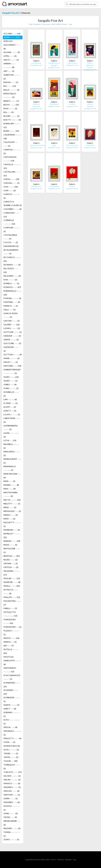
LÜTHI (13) (10, 440)
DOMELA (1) (11, 283)
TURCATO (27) (13, 772)
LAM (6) (10, 399)
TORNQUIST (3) (12, 767)
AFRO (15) (8, 41)
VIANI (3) (11, 813)
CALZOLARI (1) (11, 144)
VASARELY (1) (12, 787)
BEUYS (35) (11, 105)
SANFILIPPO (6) (12, 662)
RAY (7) (9, 646)
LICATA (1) (12, 414)
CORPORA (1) (12, 229)
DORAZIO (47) (12, 287)
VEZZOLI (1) (12, 808)
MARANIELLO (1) (10, 468)
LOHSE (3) (11, 435)
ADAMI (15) (11, 37)
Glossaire (68, 860)
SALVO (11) (9, 657)
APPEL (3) (10, 56)
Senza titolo (90, 145)
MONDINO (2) (12, 530)
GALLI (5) (10, 310)
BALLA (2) (11, 90)
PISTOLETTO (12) (10, 614)
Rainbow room (36, 186)
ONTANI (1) (11, 563)
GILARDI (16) (12, 325)
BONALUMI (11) (12, 125)
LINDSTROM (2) (12, 420)
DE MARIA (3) (12, 265)
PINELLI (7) (10, 608)
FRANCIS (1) (11, 306)
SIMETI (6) (10, 709)
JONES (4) (10, 384)
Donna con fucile (72, 145)
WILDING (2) (12, 828)
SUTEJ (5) (11, 750)
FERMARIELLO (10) (13, 293)
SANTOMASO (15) (10, 670)
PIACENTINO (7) (12, 603)
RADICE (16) (11, 638)
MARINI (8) (11, 485)
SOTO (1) (12, 722)
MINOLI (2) (11, 515)
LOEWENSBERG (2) (11, 427)
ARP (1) (9, 71)
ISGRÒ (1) (10, 381)
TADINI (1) (11, 753)
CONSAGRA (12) (12, 215)
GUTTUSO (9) (13, 354)
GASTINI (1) (12, 321)
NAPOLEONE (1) (12, 550)
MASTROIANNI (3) (10, 494)
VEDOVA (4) (11, 791)
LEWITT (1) (10, 411)
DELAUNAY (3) (12, 276)
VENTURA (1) (12, 795)
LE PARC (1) (11, 403)
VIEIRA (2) (10, 817)
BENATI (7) (11, 101)
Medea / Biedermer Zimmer (90, 65)
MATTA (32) (12, 500)
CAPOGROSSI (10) (10, 159)
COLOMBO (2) (13, 209)
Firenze (72, 186)
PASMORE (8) (12, 582)
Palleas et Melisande (36, 105)
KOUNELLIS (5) (11, 394)
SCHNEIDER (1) (12, 699)
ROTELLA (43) (11, 651)
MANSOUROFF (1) (12, 461)
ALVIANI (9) (12, 52)
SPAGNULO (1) (12, 733)
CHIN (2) (10, 190)
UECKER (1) (12, 776)
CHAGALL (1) (11, 183)
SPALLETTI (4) (12, 738)
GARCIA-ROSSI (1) (11, 315)
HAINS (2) (12, 358)
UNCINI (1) (12, 780)
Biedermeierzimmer (38, 145)
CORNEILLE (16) (9, 222)
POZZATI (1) (12, 633)
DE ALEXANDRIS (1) (11, 252)
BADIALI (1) (11, 82)
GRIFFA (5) (11, 340)
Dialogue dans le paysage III (54, 64)
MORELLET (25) (12, 535)
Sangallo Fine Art (11, 13)
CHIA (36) (11, 187)
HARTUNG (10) (12, 366)
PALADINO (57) (12, 573)
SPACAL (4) (10, 727)
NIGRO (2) (10, 560)
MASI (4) (10, 489)
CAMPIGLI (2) (12, 151)
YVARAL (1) (12, 834)
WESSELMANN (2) (12, 823)
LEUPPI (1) (10, 407)
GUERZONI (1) (11, 349)
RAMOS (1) (10, 642)
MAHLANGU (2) (12, 453)
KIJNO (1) (11, 388)
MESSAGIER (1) (12, 511)
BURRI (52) (11, 131)
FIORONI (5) (12, 298)
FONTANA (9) (12, 302)
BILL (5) (9, 112)
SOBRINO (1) (12, 714)
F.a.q (74, 860)
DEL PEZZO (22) (11, 270)
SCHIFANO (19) (11, 692)
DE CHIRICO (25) (12, 259)
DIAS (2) (10, 280)
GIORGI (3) (12, 328)
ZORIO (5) (11, 839)
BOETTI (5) (12, 120)
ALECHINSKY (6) (12, 47)
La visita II (72, 104)
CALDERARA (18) (12, 137)
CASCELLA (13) (12, 166)
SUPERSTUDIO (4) (12, 746)
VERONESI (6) (12, 802)
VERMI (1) (11, 798)
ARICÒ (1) (11, 60)
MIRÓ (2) (9, 519)
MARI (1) (9, 481)
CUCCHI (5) (11, 242)
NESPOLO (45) (12, 556)
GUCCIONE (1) (12, 343)
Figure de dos (72, 63)
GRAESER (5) (12, 336)
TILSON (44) (10, 761)
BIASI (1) (10, 108)
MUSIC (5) (10, 545)
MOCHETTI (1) (12, 524)
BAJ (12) (10, 86)
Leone (54, 145)
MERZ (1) (10, 507)
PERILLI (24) (12, 586)
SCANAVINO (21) (12, 685)
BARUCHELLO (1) (10, 95)
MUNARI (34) (12, 541)
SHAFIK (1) (11, 705)
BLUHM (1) (11, 116)
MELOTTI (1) (12, 504)
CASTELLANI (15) (12, 174)
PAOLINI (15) (12, 578)
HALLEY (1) (11, 362)
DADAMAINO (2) (11, 246)
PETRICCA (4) (11, 592)
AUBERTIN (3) (12, 77)
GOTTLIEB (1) (13, 332)
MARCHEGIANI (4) (12, 476)
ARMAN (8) (10, 65)
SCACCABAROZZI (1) (12, 677)
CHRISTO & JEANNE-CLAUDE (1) (13, 203)
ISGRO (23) (11, 377)
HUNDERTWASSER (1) (12, 371)
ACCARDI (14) (12, 34)
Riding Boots (54, 104)
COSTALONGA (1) (10, 237)
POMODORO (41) (10, 621)
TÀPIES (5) (11, 757)
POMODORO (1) (12, 627)
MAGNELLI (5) (11, 446)
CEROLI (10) (11, 179)
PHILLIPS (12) (12, 597)
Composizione (36, 63)
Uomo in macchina (90, 105)
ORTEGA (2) (11, 567)
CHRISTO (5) (12, 196)
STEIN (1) (9, 742)
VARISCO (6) (12, 783)
